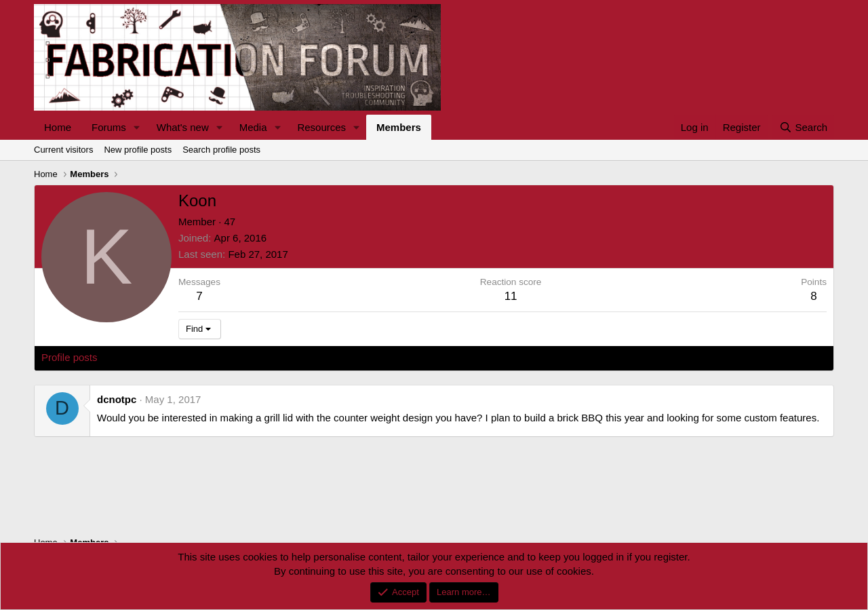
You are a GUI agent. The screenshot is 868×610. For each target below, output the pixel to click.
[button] (137, 127)
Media (253, 127)
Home (58, 127)
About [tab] (252, 357)
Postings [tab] (205, 357)
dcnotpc (117, 399)
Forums (109, 127)
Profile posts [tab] (70, 357)
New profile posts (138, 150)
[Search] (803, 127)
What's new (183, 127)
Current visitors (63, 150)
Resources (321, 127)
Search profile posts (221, 150)
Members (399, 127)
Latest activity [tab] (142, 357)
